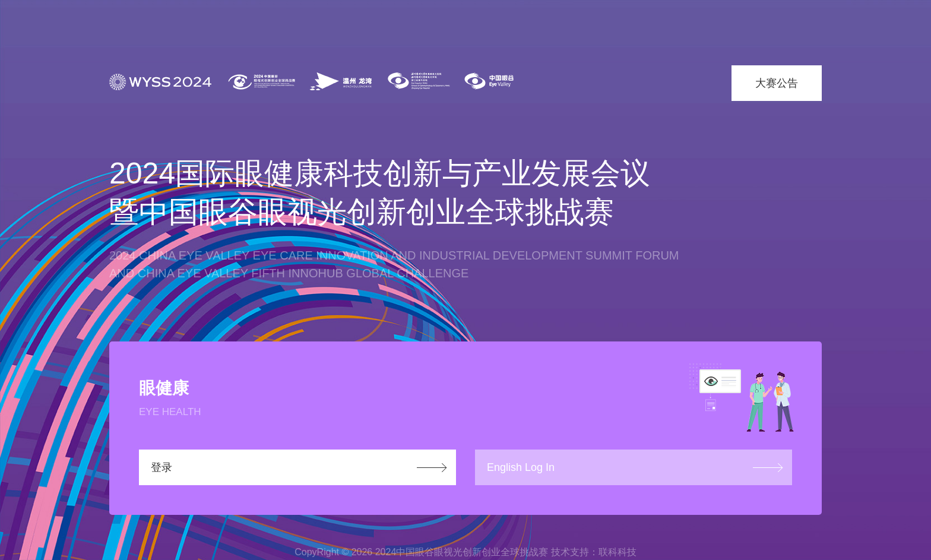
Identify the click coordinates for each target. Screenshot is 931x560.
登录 (161, 467)
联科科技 (617, 552)
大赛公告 (777, 83)
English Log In (521, 467)
